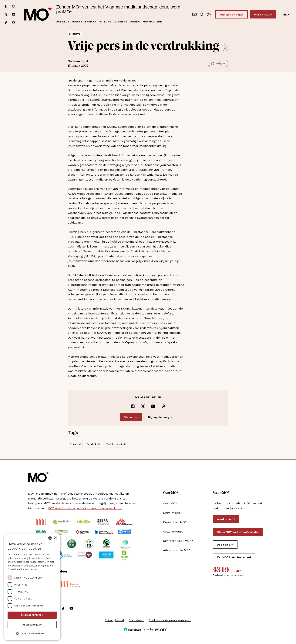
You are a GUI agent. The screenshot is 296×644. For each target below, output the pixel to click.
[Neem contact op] (194, 14)
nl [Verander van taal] (286, 14)
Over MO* (170, 503)
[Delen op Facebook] (133, 406)
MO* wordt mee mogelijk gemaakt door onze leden (85, 508)
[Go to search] (202, 14)
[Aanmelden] (209, 14)
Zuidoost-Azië (116, 444)
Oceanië (75, 444)
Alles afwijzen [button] (32, 625)
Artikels (63, 22)
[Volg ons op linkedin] (14, 14)
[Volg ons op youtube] (14, 23)
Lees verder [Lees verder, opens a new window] (30, 569)
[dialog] (32, 587)
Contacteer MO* (175, 522)
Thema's (90, 22)
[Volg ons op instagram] (14, 6)
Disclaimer (136, 620)
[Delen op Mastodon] (163, 406)
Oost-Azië (94, 444)
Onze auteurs (173, 531)
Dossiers (120, 22)
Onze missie (172, 513)
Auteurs (105, 22)
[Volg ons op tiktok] (6, 23)
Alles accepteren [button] (32, 615)
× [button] (55, 538)
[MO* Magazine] (38, 14)
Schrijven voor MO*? (178, 541)
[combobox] (50, 538)
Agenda (135, 22)
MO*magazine (153, 22)
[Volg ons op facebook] (6, 6)
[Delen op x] (143, 406)
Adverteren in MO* (177, 550)
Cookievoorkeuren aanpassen (170, 620)
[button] (32, 634)
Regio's (77, 22)
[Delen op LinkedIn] (153, 406)
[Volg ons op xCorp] (6, 14)
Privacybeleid (114, 620)
